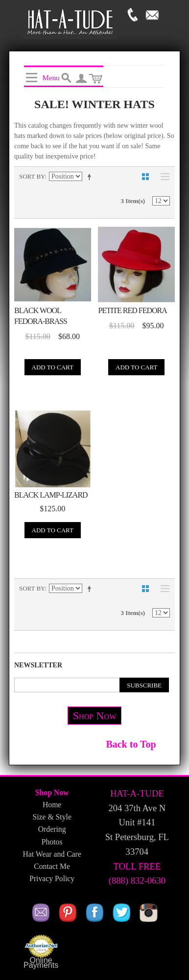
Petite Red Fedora (132, 310)
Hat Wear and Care (52, 854)
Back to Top (131, 744)
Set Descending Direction (91, 177)
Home (52, 805)
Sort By (32, 176)
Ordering (52, 829)
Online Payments (41, 963)
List (163, 177)
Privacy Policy (52, 878)
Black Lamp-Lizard (51, 495)
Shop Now (95, 716)
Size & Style (52, 817)
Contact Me (52, 866)
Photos (52, 842)
